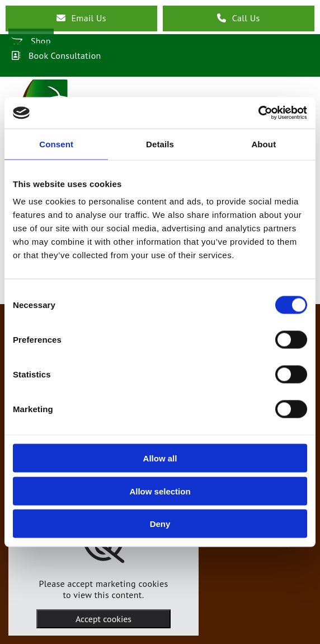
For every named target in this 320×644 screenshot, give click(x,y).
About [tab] (263, 144)
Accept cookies (103, 619)
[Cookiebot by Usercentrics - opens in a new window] (258, 113)
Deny (160, 524)
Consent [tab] (56, 144)
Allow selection (160, 491)
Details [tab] (160, 144)
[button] (81, 18)
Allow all (160, 458)
